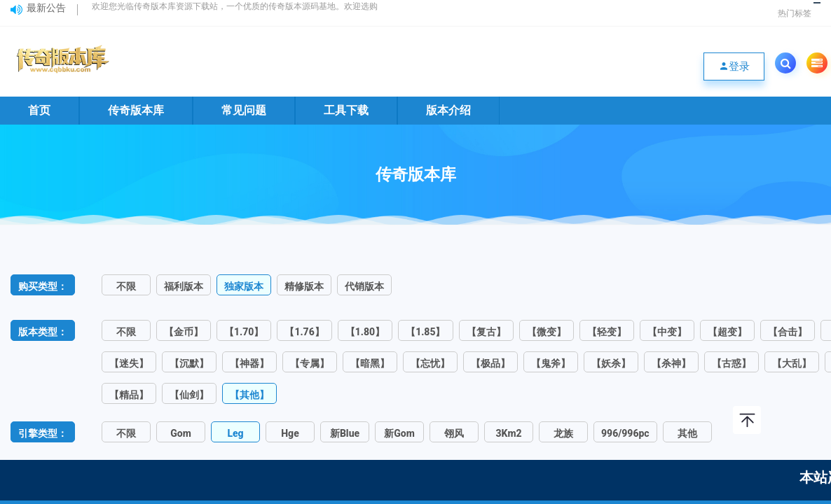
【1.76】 (304, 332)
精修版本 (304, 286)
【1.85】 (425, 332)
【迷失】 (129, 363)
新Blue (345, 433)
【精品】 (129, 395)
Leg (235, 433)
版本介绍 (448, 110)
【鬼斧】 (551, 363)
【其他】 (249, 395)
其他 (687, 433)
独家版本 (244, 286)
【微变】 (547, 332)
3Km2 (508, 433)
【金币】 (184, 332)
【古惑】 (732, 363)
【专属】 (310, 363)
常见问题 (244, 110)
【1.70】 (244, 332)
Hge (290, 433)
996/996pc (625, 433)
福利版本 (184, 286)
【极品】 (490, 363)
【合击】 (788, 332)
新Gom (399, 433)
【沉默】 (189, 363)
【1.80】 (365, 332)
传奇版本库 (136, 110)
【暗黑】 (370, 363)
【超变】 (727, 332)
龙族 (563, 433)
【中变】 (667, 332)
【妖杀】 (611, 363)
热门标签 (795, 13)
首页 (39, 110)
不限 (126, 286)
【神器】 (249, 363)
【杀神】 (671, 363)
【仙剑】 (189, 395)
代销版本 (364, 286)
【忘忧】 (430, 363)
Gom (181, 433)
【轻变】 (607, 332)
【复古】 (486, 332)
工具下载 (346, 110)
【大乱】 (792, 363)
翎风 (454, 433)
